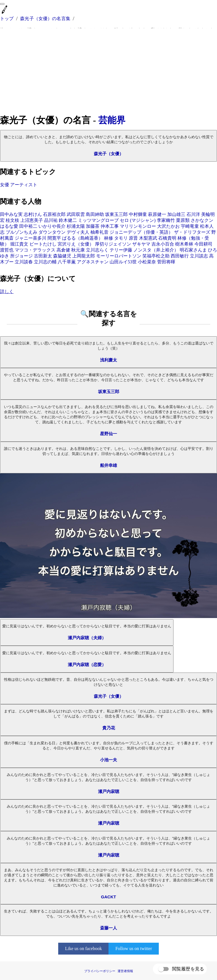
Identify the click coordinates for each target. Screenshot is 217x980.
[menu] (2, 4)
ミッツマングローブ (98, 220)
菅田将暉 (166, 262)
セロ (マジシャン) (138, 220)
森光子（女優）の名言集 (45, 19)
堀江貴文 (19, 244)
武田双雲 (76, 214)
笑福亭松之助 (156, 256)
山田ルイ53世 (123, 262)
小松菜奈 (147, 262)
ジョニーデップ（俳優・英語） (141, 232)
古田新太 (43, 256)
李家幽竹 (166, 220)
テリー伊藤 (121, 250)
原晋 (133, 238)
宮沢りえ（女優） (76, 244)
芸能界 (112, 120)
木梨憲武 (148, 238)
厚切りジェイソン (113, 244)
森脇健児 (62, 256)
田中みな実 (11, 214)
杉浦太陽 (76, 226)
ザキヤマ (141, 244)
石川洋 (193, 214)
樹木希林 (184, 244)
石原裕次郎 (54, 214)
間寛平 (54, 238)
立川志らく (97, 250)
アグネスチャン (93, 262)
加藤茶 (93, 226)
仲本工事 (110, 226)
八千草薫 (67, 262)
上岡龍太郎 (84, 256)
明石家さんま (193, 250)
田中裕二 (28, 226)
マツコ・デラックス (35, 250)
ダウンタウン (52, 232)
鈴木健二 (68, 220)
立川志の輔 (45, 262)
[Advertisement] (108, 71)
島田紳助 (95, 214)
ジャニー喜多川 (31, 238)
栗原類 (183, 220)
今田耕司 (203, 244)
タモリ (121, 238)
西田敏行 (180, 256)
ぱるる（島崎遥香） (83, 238)
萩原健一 (157, 214)
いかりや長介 (52, 226)
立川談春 (24, 262)
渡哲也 (7, 250)
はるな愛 (9, 226)
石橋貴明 (167, 238)
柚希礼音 (99, 232)
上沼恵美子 (32, 220)
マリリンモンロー (138, 226)
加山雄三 (176, 214)
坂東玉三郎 (116, 214)
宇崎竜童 (190, 226)
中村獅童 (138, 214)
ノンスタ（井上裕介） (156, 250)
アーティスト (24, 185)
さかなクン (202, 220)
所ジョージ (21, 256)
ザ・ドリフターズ (192, 232)
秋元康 (78, 250)
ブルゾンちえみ (21, 232)
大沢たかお (168, 226)
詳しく (7, 291)
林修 (108, 238)
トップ (7, 19)
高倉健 (63, 250)
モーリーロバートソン (119, 256)
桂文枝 (12, 220)
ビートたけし (43, 244)
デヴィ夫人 (78, 232)
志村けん (33, 214)
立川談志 (199, 256)
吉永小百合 (163, 244)
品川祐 (51, 220)
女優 (5, 185)
